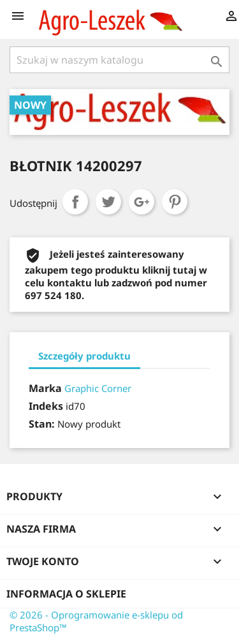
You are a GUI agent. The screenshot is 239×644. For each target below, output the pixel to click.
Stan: (42, 424)
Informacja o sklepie (66, 594)
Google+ (141, 202)
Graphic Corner (98, 388)
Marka (45, 388)
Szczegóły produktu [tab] (84, 356)
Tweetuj (108, 202)
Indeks (46, 406)
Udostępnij (75, 202)
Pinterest (175, 202)
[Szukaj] (119, 60)
